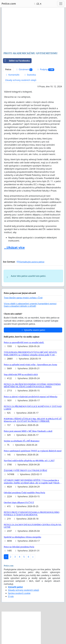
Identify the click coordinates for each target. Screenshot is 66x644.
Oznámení (24, 69)
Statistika (30, 75)
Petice (8, 69)
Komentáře (12, 75)
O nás (11, 596)
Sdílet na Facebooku (16, 61)
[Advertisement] (33, 30)
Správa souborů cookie (19, 593)
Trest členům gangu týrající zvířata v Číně (23, 298)
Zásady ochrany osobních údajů (21, 80)
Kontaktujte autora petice (31, 262)
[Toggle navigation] (61, 4)
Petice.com (9, 4)
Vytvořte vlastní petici (33, 330)
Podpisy (46, 69)
